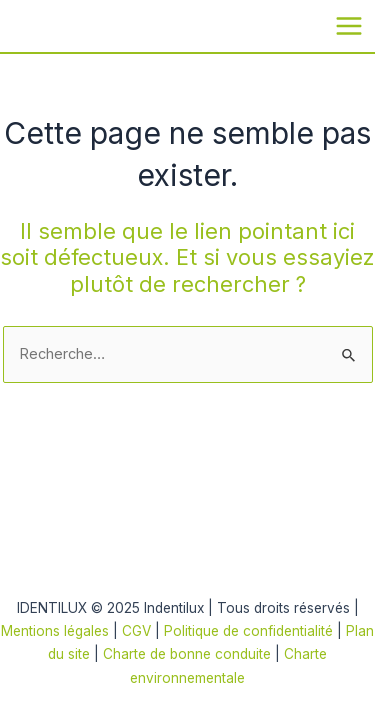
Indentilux (34, 24)
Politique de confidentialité (250, 631)
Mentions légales (55, 631)
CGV (136, 631)
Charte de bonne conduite (187, 654)
